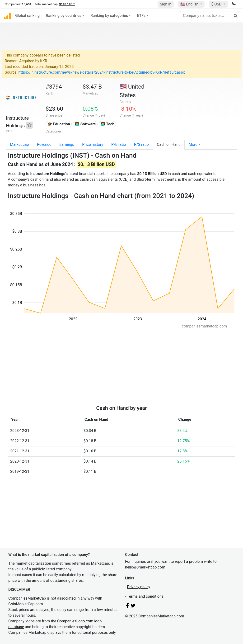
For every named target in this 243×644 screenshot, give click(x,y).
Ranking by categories (109, 16)
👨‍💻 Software (85, 124)
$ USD (217, 4)
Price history (93, 144)
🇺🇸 (190, 4)
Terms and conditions (145, 596)
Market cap (19, 144)
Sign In (166, 4)
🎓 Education (59, 124)
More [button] (193, 144)
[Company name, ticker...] (210, 16)
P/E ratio (119, 144)
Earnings (67, 144)
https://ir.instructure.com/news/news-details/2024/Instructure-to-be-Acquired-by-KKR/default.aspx (101, 72)
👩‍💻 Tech (107, 124)
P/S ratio (141, 144)
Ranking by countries (64, 16)
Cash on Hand (169, 144)
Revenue (44, 144)
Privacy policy (139, 587)
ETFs (141, 16)
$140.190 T (67, 4)
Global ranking (27, 16)
